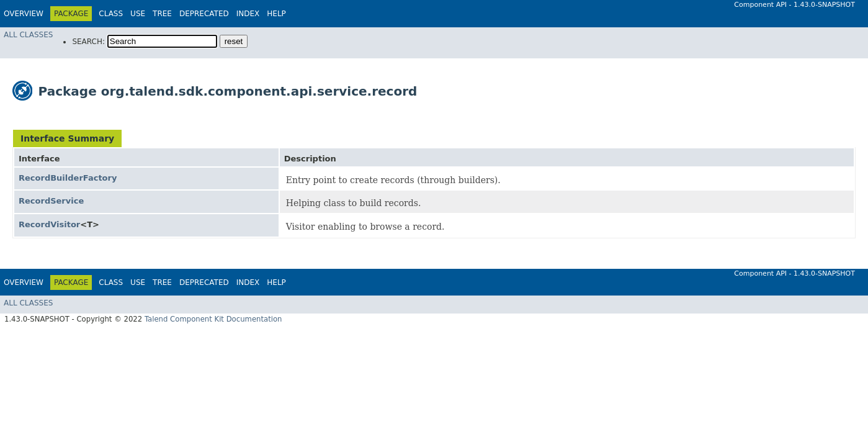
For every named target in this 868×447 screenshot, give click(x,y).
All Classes (28, 35)
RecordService (51, 201)
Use (138, 14)
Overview (24, 14)
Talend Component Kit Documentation (213, 319)
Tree (162, 14)
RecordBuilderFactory (68, 178)
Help (276, 14)
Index (248, 14)
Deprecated (204, 14)
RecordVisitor (49, 224)
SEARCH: (88, 42)
